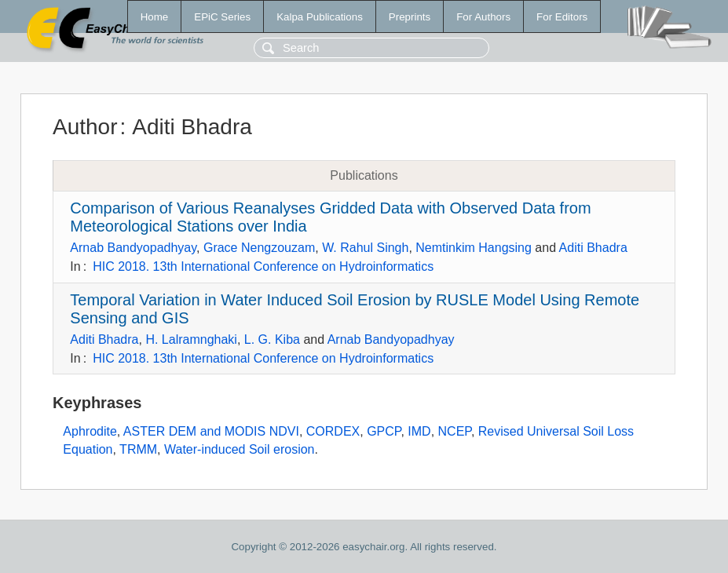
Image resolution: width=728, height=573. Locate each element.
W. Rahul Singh (365, 248)
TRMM (138, 449)
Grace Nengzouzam (259, 248)
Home (155, 17)
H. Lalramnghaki (191, 339)
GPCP (384, 431)
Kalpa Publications (320, 17)
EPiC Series (222, 17)
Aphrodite (90, 431)
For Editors (562, 17)
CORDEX (333, 431)
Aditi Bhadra (593, 248)
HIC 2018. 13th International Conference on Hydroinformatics (263, 266)
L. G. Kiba (272, 339)
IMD (419, 431)
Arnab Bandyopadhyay (133, 248)
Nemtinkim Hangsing (474, 248)
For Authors (483, 17)
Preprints (410, 17)
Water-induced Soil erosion (240, 449)
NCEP (455, 431)
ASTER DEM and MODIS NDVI (211, 431)
